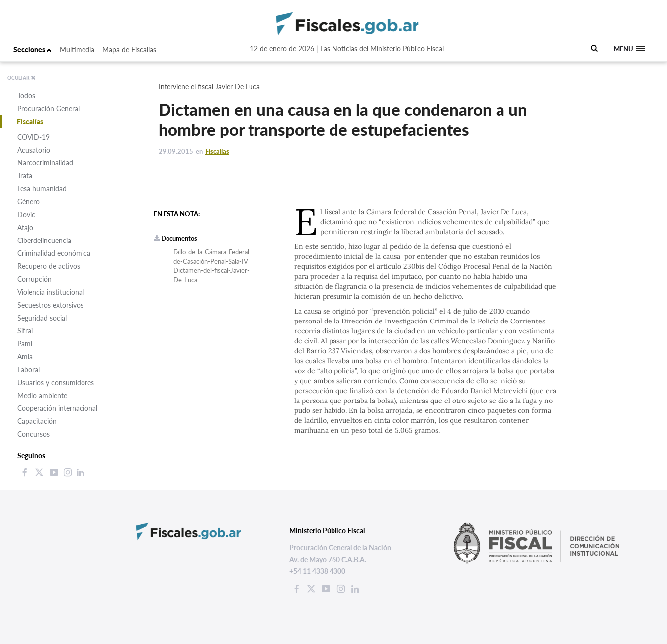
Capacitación (37, 421)
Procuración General (48, 109)
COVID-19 (34, 137)
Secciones (33, 49)
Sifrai (25, 331)
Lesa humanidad (42, 189)
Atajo (25, 227)
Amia (25, 357)
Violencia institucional (51, 292)
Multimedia (77, 49)
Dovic (26, 214)
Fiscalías (30, 121)
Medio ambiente (42, 395)
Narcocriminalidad (45, 163)
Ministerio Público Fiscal (407, 48)
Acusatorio (34, 150)
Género (29, 201)
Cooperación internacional (57, 408)
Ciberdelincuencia (44, 240)
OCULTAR (22, 78)
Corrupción (35, 279)
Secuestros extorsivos (50, 305)
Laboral (29, 369)
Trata (25, 176)
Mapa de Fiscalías (129, 49)
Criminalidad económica (54, 253)
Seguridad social (42, 318)
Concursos (34, 434)
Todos (26, 96)
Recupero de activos (49, 266)
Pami (25, 344)
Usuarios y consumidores (56, 382)
